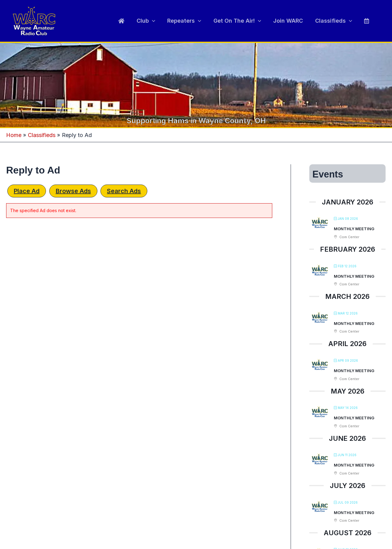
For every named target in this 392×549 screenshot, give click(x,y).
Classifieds (335, 21)
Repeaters (189, 21)
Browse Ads (73, 191)
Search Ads (124, 191)
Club (152, 21)
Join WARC (291, 21)
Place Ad (27, 191)
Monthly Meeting (354, 229)
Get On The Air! (241, 21)
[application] (158, 21)
